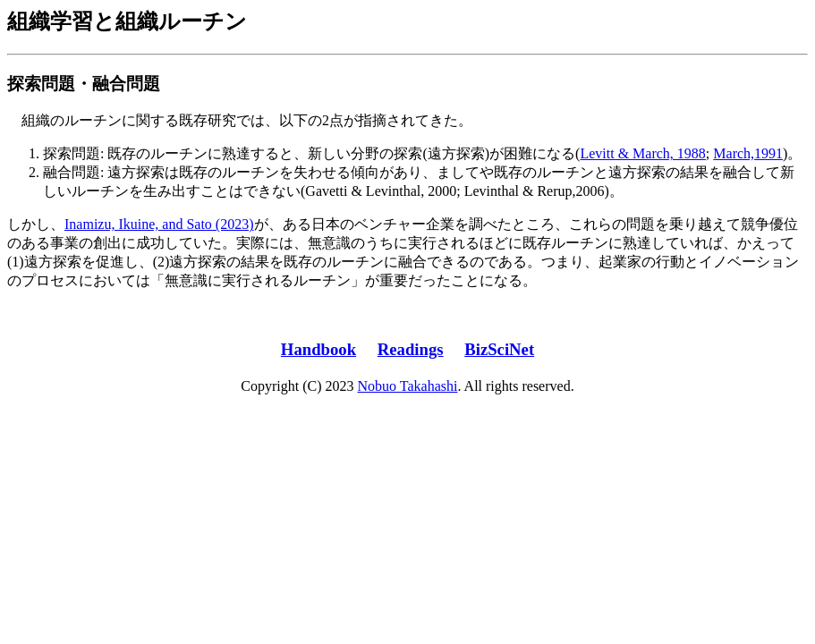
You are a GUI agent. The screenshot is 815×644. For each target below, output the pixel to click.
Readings (411, 349)
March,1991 (748, 153)
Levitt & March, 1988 (642, 153)
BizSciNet (499, 349)
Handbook (318, 349)
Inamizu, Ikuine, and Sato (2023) (159, 224)
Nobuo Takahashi (408, 386)
